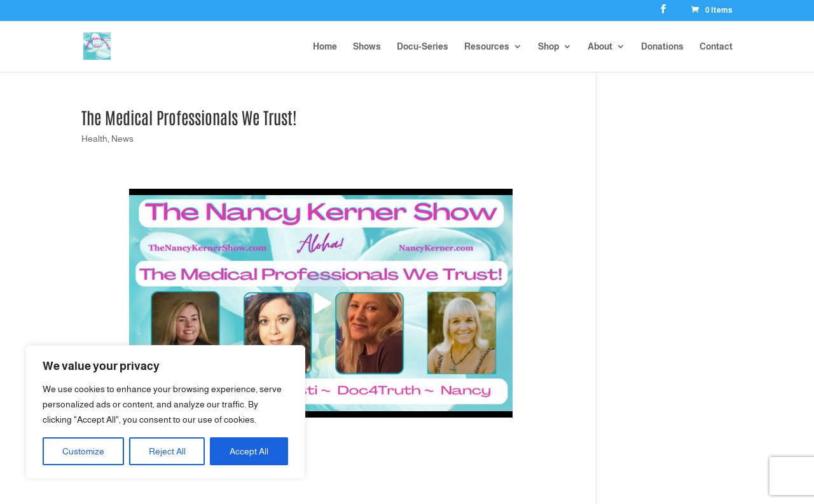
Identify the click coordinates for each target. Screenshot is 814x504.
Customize (83, 451)
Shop (548, 47)
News (122, 139)
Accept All (249, 451)
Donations (662, 47)
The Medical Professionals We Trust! (189, 117)
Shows (367, 47)
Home (325, 47)
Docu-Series (423, 47)
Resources (487, 47)
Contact (716, 47)
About (600, 47)
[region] (165, 412)
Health (94, 139)
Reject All (167, 451)
